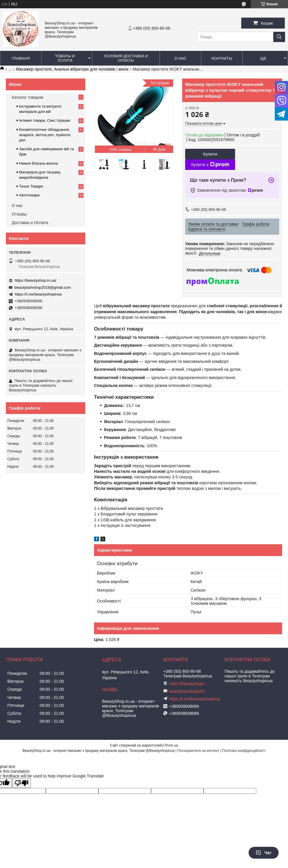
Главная (21, 58)
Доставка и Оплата (30, 223)
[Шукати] (279, 37)
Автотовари (29, 195)
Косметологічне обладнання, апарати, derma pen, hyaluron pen (45, 135)
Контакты (222, 58)
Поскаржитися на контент (198, 751)
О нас (181, 58)
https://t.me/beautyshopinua (38, 294)
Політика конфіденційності (244, 751)
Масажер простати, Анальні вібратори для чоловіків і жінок (72, 69)
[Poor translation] (21, 783)
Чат (264, 853)
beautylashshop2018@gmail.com (43, 287)
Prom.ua (171, 745)
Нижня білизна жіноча (38, 163)
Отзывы (19, 214)
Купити (210, 154)
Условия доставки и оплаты (126, 58)
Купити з (210, 165)
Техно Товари (31, 186)
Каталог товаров (27, 97)
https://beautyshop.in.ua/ (36, 280)
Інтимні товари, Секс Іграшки (45, 120)
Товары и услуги (65, 58)
